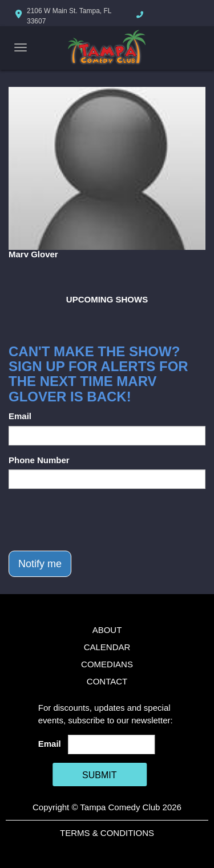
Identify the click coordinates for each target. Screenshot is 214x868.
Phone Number (39, 460)
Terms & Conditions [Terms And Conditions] (107, 833)
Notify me (40, 564)
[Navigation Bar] (21, 47)
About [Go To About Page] (107, 630)
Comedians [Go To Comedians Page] (107, 664)
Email (20, 416)
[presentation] (95, 520)
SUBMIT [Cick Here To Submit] (99, 775)
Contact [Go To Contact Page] (107, 681)
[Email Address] (111, 744)
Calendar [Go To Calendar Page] (107, 647)
